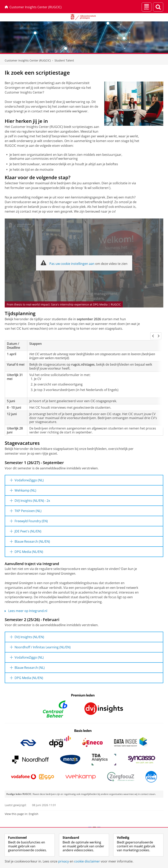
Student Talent (64, 60)
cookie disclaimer (87, 861)
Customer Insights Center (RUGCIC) (33, 7)
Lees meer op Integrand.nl (26, 606)
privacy (64, 861)
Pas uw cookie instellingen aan (72, 264)
